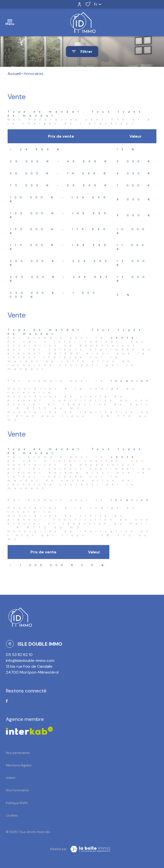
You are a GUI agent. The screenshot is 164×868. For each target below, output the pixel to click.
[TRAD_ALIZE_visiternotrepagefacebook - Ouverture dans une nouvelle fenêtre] (7, 701)
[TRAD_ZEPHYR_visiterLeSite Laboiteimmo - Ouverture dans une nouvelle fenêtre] (90, 849)
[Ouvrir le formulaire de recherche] (82, 52)
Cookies (12, 815)
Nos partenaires (18, 753)
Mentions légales (19, 765)
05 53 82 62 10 (19, 655)
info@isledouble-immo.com (30, 660)
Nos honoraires (17, 790)
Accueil (14, 74)
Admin (11, 778)
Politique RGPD (17, 803)
